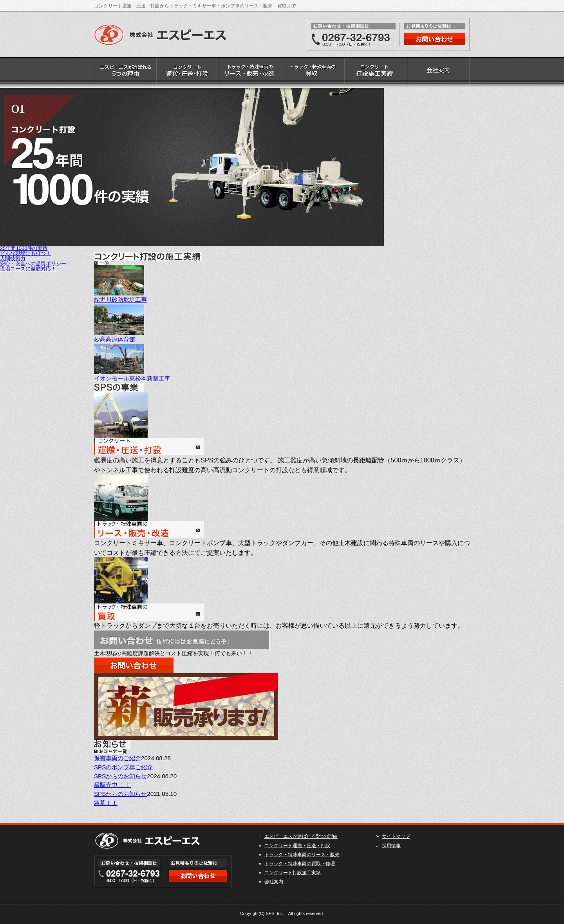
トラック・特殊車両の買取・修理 (313, 72)
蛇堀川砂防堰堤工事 (120, 300)
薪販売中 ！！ (112, 785)
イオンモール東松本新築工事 (132, 378)
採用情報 (391, 846)
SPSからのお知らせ (120, 776)
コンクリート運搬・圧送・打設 (188, 72)
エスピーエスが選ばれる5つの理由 (125, 72)
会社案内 (439, 72)
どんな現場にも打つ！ (25, 253)
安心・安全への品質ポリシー (33, 264)
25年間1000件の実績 (24, 248)
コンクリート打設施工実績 (376, 72)
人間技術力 (13, 258)
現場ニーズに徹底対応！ (28, 269)
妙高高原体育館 (115, 339)
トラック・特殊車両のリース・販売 (251, 72)
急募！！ (106, 803)
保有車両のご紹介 (117, 758)
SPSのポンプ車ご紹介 (123, 767)
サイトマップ (396, 836)
